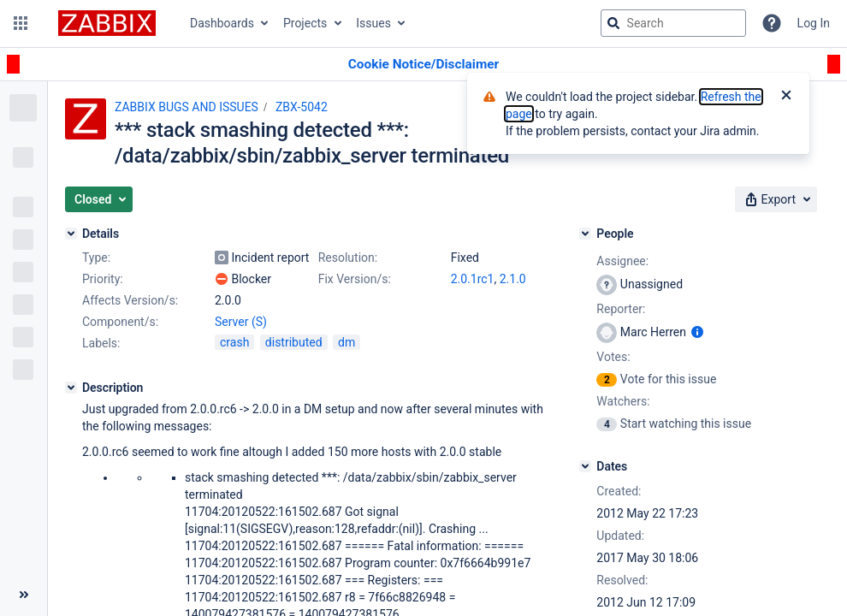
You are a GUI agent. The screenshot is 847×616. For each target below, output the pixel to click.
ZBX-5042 (302, 107)
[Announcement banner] (423, 65)
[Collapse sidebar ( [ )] (24, 595)
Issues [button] (373, 23)
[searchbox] (673, 23)
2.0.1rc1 (473, 279)
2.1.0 (513, 279)
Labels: (101, 343)
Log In (814, 23)
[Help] (772, 23)
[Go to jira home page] (107, 23)
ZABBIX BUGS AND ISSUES (187, 107)
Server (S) (241, 322)
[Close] (786, 97)
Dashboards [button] (222, 23)
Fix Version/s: (355, 279)
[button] (21, 23)
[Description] (71, 388)
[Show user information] (697, 332)
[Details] (71, 234)
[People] (585, 234)
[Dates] (585, 466)
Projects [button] (305, 23)
